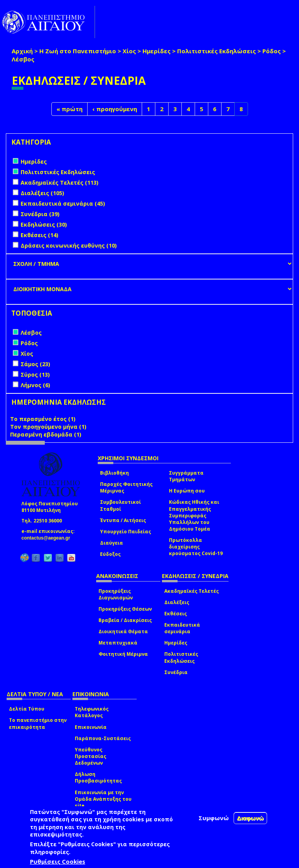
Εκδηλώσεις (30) (44, 224)
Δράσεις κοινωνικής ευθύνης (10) (69, 245)
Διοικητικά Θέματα (123, 631)
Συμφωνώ (214, 818)
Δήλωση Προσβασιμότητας (98, 777)
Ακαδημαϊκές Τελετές (192, 591)
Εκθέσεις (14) (40, 235)
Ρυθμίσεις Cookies (58, 861)
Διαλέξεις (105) (42, 193)
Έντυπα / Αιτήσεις (123, 520)
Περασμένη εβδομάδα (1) (46, 434)
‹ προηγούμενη (115, 109)
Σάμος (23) (35, 364)
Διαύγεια (112, 543)
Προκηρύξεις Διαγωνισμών (116, 594)
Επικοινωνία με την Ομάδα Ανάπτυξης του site (103, 799)
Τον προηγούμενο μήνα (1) (48, 427)
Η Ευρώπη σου (187, 491)
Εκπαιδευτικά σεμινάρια (182, 628)
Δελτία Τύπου (27, 709)
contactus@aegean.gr (48, 538)
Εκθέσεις (176, 614)
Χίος (129, 51)
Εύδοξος (110, 554)
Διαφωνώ (251, 818)
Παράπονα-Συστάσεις (103, 738)
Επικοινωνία (91, 727)
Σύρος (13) (35, 375)
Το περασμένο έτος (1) (43, 419)
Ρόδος (272, 51)
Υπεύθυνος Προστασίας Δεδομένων (91, 756)
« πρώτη (69, 109)
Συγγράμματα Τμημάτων (186, 476)
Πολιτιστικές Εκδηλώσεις (216, 51)
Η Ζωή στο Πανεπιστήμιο (78, 51)
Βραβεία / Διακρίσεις (125, 620)
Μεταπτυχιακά (118, 643)
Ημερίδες (157, 51)
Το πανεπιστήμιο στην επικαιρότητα (38, 723)
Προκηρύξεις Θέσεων (125, 609)
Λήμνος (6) (35, 385)
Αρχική (22, 51)
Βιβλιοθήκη (114, 473)
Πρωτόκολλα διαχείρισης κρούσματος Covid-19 (196, 547)
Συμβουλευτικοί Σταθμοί (120, 505)
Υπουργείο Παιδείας (126, 532)
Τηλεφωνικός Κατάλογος (92, 712)
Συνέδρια (176, 672)
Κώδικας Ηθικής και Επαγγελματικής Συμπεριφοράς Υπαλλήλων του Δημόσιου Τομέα (194, 515)
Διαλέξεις (177, 602)
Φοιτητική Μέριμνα (123, 654)
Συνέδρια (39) (40, 214)
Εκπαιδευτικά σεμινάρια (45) (63, 203)
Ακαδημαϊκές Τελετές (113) (60, 183)
